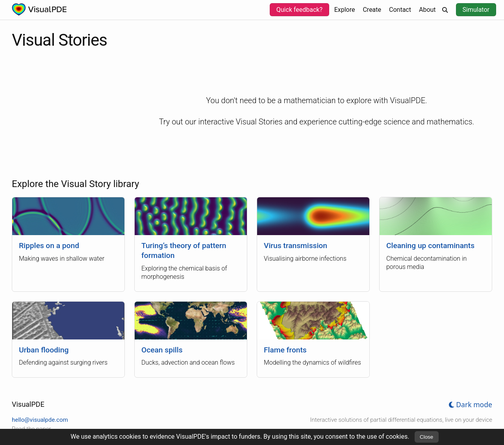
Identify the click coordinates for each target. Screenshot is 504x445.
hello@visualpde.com (40, 420)
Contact (400, 10)
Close (426, 437)
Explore (345, 10)
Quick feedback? (299, 10)
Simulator (476, 10)
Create (372, 10)
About (427, 10)
